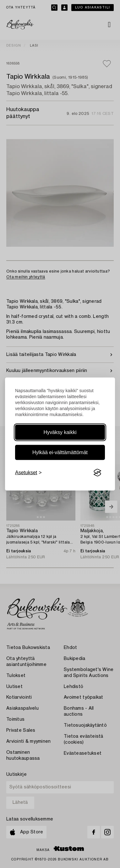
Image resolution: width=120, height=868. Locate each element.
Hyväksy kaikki (60, 432)
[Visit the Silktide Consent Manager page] (97, 473)
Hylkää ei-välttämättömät (60, 452)
